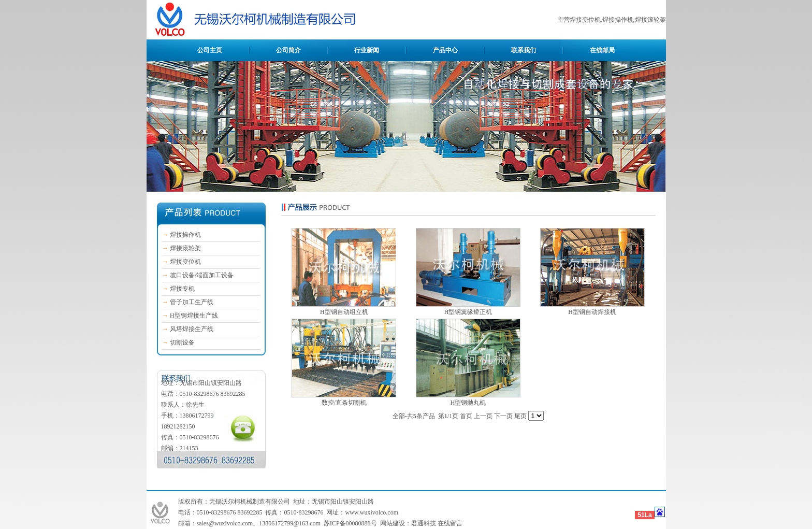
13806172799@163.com (290, 523)
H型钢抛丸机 (468, 403)
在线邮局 (602, 50)
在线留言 (450, 523)
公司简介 (288, 50)
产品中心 (445, 50)
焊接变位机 (185, 262)
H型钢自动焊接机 (592, 312)
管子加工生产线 (192, 302)
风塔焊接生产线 (192, 329)
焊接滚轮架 (185, 248)
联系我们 (524, 50)
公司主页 (210, 50)
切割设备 (182, 342)
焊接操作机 (185, 235)
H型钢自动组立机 (344, 312)
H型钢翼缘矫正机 (468, 312)
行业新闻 (367, 50)
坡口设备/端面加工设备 (202, 275)
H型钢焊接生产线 (194, 316)
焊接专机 (182, 289)
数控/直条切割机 (344, 403)
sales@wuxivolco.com (225, 523)
